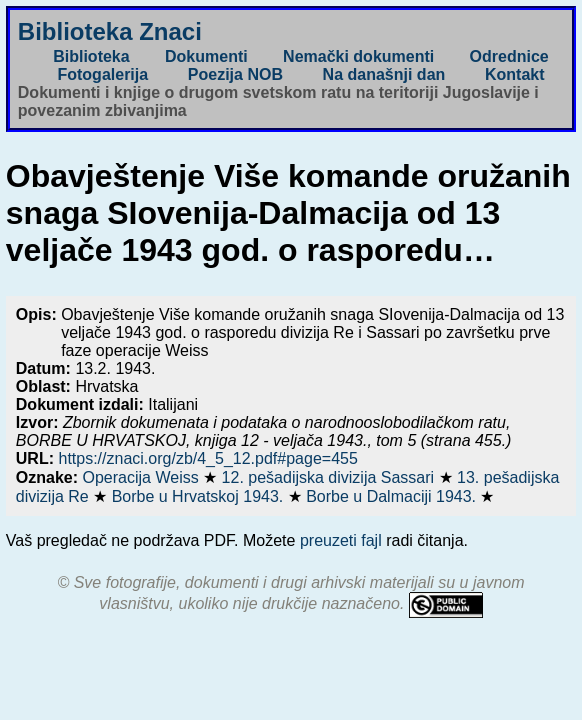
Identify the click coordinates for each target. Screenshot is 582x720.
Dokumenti (206, 56)
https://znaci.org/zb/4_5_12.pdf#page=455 (207, 458)
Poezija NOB (235, 74)
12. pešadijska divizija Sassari (330, 477)
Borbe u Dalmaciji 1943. (393, 496)
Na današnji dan (384, 74)
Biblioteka (91, 56)
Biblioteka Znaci (110, 31)
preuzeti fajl (341, 540)
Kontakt (515, 74)
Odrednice (509, 56)
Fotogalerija (102, 74)
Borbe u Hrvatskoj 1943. (200, 496)
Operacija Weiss (143, 477)
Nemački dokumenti (358, 56)
